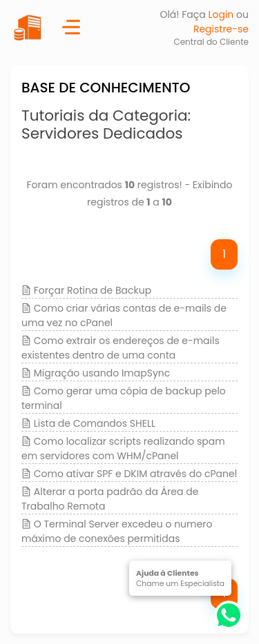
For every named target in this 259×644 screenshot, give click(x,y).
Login (221, 14)
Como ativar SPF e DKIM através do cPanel (135, 474)
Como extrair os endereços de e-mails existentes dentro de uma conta (121, 348)
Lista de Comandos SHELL (95, 423)
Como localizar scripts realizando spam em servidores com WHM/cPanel (123, 449)
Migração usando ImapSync (102, 373)
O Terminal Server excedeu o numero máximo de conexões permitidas (117, 531)
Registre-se (221, 29)
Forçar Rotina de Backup (93, 290)
